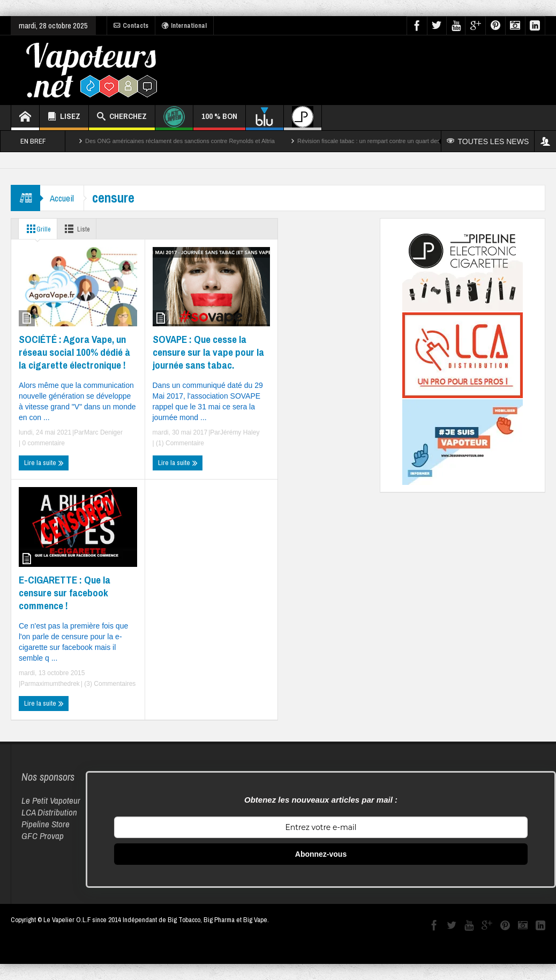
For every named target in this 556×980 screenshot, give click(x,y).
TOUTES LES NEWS (488, 141)
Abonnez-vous (321, 854)
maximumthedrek (55, 684)
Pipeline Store (46, 824)
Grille (37, 229)
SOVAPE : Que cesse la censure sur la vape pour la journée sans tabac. (208, 352)
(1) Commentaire (179, 443)
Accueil (63, 198)
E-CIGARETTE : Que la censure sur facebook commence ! (65, 593)
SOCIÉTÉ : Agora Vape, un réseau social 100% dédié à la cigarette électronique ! (74, 352)
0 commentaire (43, 443)
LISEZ (64, 118)
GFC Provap (43, 836)
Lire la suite (44, 463)
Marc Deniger (103, 432)
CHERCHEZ (122, 118)
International (184, 26)
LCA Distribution (49, 812)
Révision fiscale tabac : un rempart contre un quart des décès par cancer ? (395, 141)
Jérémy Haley (240, 432)
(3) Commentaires (109, 684)
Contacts (131, 26)
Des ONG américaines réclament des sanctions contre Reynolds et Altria (180, 141)
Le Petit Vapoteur (51, 800)
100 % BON (219, 120)
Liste (81, 229)
